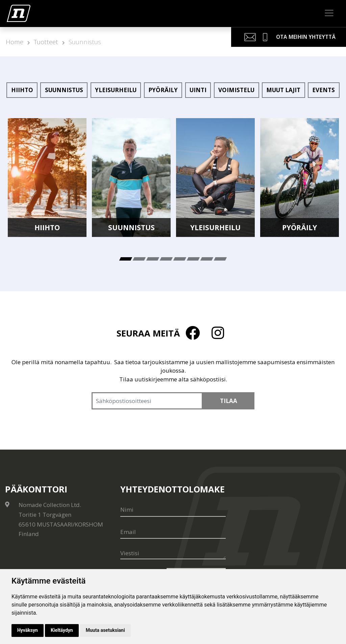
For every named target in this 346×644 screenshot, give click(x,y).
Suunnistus (85, 42)
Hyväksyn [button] (28, 630)
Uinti (198, 90)
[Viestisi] (173, 554)
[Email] (173, 532)
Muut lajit (283, 90)
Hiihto (22, 90)
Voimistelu (236, 90)
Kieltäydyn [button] (62, 630)
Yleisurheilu (116, 90)
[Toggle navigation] (329, 13)
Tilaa (229, 401)
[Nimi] (173, 510)
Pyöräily (163, 90)
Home (15, 42)
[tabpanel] (47, 178)
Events (324, 90)
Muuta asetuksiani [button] (105, 630)
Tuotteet (46, 42)
